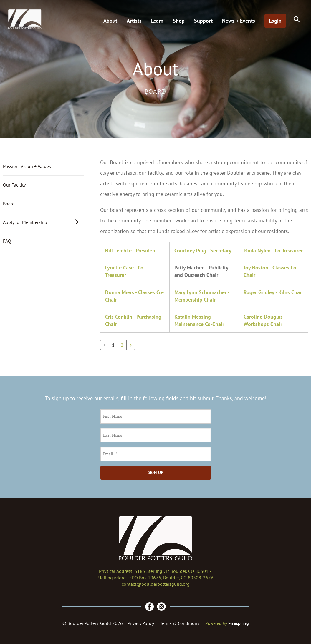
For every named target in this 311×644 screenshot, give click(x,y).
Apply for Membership (43, 222)
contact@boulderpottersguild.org (156, 584)
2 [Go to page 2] (122, 345)
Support (203, 21)
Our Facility (14, 185)
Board (9, 204)
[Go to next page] (131, 345)
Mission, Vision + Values (27, 166)
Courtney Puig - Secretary (203, 251)
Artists (134, 21)
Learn (157, 21)
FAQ (7, 241)
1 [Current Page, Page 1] (113, 345)
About (110, 21)
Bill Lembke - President (131, 251)
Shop (179, 21)
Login (275, 21)
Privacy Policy (141, 623)
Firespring (239, 623)
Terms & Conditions (180, 623)
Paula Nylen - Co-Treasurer (273, 251)
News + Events (239, 21)
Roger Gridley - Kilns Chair (273, 292)
